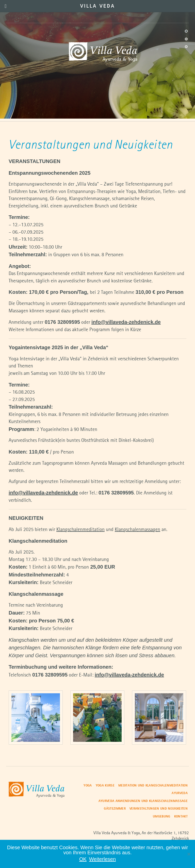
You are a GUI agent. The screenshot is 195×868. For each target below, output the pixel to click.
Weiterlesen (102, 859)
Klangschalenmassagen (137, 530)
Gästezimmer (115, 809)
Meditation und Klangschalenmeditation (153, 786)
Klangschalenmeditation (80, 530)
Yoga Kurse (105, 786)
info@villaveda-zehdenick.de (126, 322)
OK (83, 859)
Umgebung (162, 817)
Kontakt (181, 817)
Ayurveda (180, 793)
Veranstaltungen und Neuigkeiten (159, 809)
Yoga (88, 786)
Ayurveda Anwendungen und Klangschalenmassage (143, 801)
